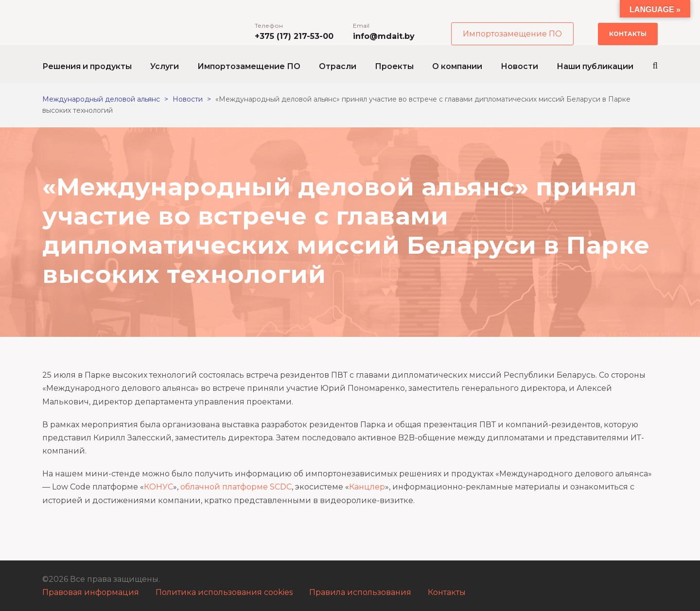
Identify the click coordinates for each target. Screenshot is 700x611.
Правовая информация (91, 592)
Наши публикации (595, 66)
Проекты (394, 66)
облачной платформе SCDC (236, 487)
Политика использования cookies (224, 592)
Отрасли (338, 66)
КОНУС (158, 487)
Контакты (628, 34)
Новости (519, 66)
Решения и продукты (87, 66)
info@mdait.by (384, 36)
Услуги (165, 66)
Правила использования (360, 592)
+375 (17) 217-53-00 (294, 36)
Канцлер (367, 487)
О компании (457, 66)
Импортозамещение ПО (512, 34)
